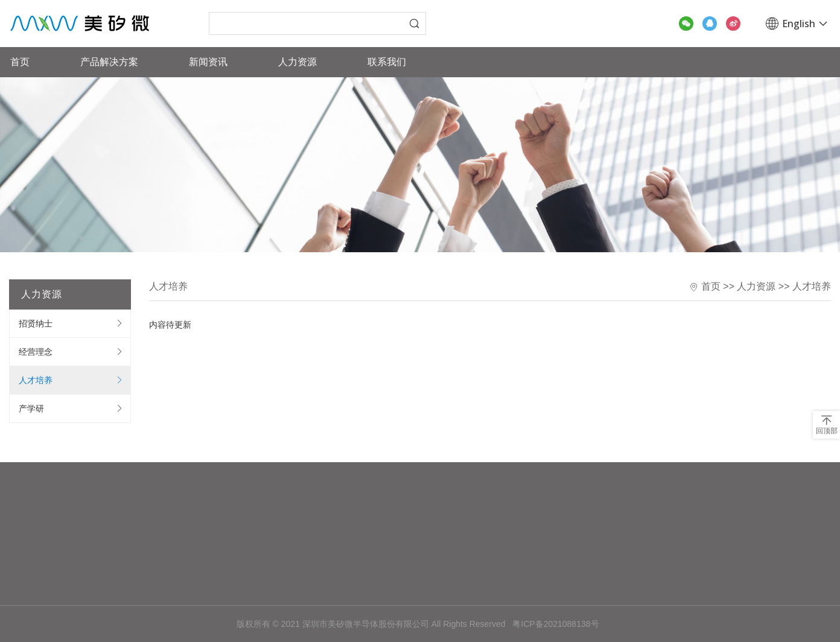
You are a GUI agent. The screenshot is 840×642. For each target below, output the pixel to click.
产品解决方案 (109, 62)
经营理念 (36, 352)
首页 (20, 62)
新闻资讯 (208, 62)
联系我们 (387, 62)
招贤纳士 (36, 323)
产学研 (31, 408)
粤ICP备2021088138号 (555, 624)
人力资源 (297, 62)
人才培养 (36, 380)
